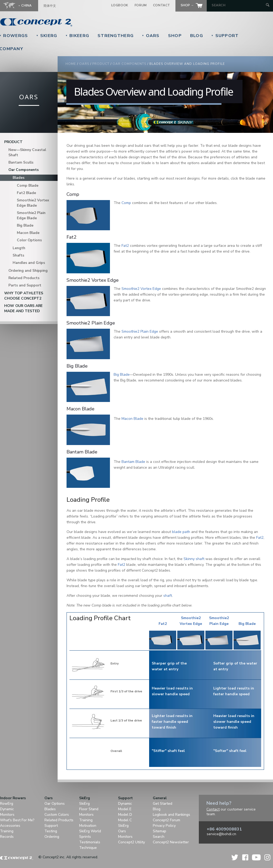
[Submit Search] (268, 5)
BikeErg (77, 36)
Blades (19, 178)
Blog (197, 36)
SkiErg (47, 36)
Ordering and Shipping (28, 271)
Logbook (120, 5)
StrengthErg (116, 36)
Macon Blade (28, 233)
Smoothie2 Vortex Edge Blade (33, 203)
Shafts (18, 255)
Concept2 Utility (132, 842)
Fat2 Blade (26, 193)
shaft (168, 596)
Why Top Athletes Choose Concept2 (24, 296)
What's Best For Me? (17, 820)
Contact (162, 5)
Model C (125, 820)
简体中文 (50, 6)
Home (71, 64)
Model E (125, 809)
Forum (141, 5)
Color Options (29, 240)
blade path (181, 532)
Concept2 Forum (166, 820)
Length (19, 248)
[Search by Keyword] (238, 5)
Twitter (235, 857)
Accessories (10, 826)
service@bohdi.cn (221, 834)
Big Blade (25, 225)
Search (159, 837)
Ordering (52, 837)
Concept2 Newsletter (171, 842)
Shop (175, 36)
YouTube (256, 857)
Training (7, 831)
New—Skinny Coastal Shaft (27, 152)
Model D (125, 815)
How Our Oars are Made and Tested (23, 308)
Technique (88, 848)
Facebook (245, 857)
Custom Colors (57, 815)
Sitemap (160, 831)
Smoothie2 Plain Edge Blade (31, 215)
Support (225, 36)
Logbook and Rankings (171, 815)
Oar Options (55, 804)
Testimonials (90, 842)
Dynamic (7, 809)
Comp (126, 203)
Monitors (7, 815)
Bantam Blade (133, 462)
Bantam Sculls (21, 162)
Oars (151, 36)
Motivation (88, 826)
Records (7, 837)
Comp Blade (28, 185)
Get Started (163, 804)
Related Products (24, 278)
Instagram (267, 857)
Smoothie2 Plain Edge (140, 331)
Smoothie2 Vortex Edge (141, 289)
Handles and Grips (29, 263)
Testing (51, 831)
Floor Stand (89, 809)
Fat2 (125, 246)
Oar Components (129, 64)
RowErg (7, 804)
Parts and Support (25, 285)
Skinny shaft (194, 559)
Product (101, 64)
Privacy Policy (164, 826)
